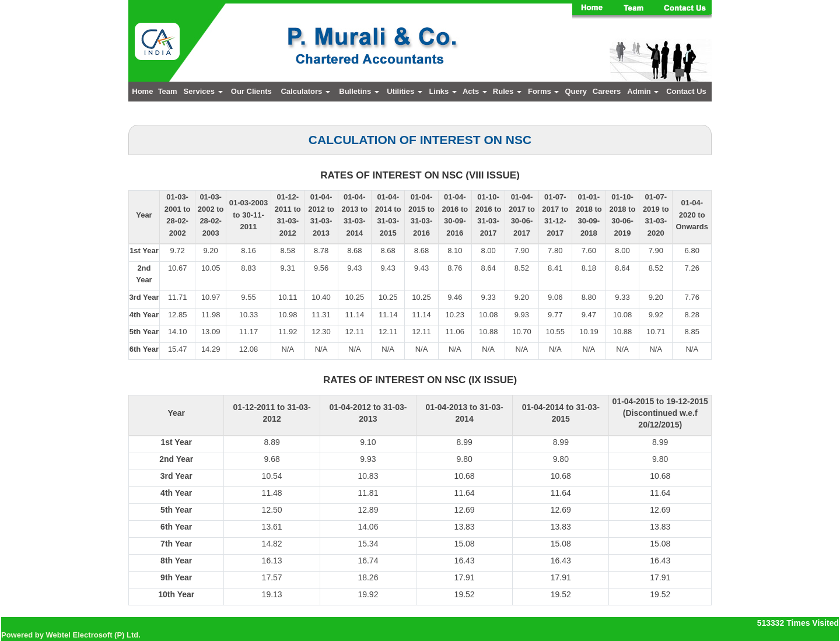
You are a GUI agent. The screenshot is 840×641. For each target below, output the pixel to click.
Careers (607, 91)
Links (443, 91)
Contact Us (686, 91)
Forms (543, 91)
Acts (475, 91)
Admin (643, 91)
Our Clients (251, 91)
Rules (507, 91)
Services (203, 91)
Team (168, 91)
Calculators (305, 91)
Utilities (405, 91)
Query (576, 91)
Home (142, 91)
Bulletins (359, 91)
